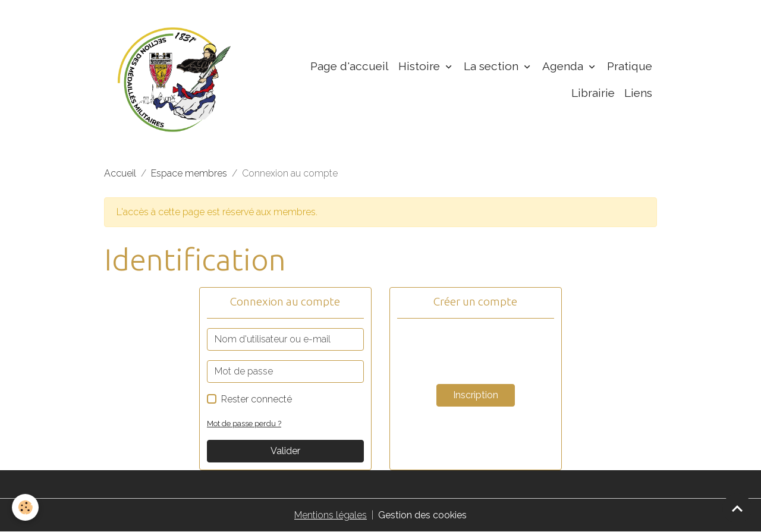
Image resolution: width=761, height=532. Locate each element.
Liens (638, 93)
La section (493, 66)
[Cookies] (25, 507)
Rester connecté (257, 399)
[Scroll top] (737, 508)
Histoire (421, 66)
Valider (285, 451)
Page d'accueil (350, 66)
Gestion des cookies (422, 515)
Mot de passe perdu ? (244, 424)
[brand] (174, 80)
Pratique (630, 66)
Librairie (593, 93)
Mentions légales (331, 515)
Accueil (120, 173)
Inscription (476, 395)
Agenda (564, 66)
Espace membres (189, 173)
